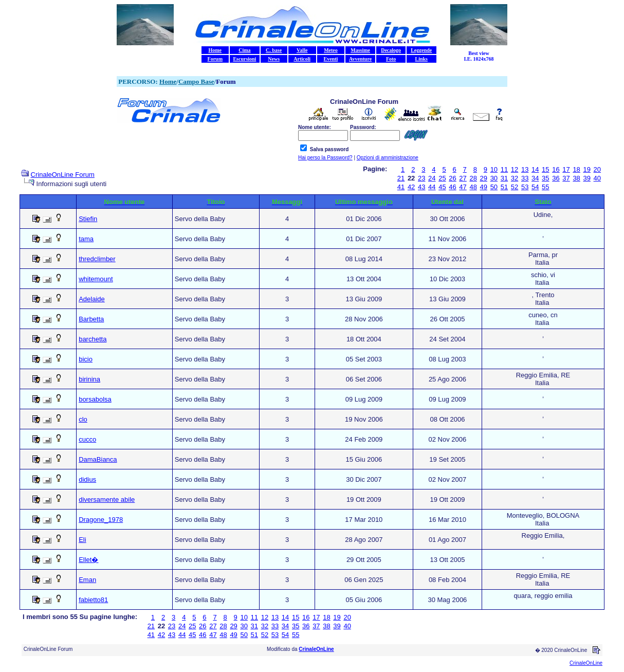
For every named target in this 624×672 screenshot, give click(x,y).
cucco (87, 439)
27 (463, 178)
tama (86, 239)
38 (576, 178)
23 (421, 178)
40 (597, 178)
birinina (89, 379)
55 (545, 187)
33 (525, 178)
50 (494, 187)
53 (525, 187)
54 (535, 187)
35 (545, 178)
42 (411, 187)
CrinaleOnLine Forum (63, 175)
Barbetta (91, 319)
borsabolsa (95, 399)
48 (473, 187)
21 (401, 178)
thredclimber (97, 259)
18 (576, 169)
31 (504, 178)
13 (525, 169)
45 (442, 187)
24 (432, 178)
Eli (82, 540)
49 (484, 187)
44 (432, 187)
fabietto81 (93, 600)
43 (421, 187)
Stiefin (88, 219)
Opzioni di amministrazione (388, 158)
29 (484, 178)
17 (566, 169)
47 (463, 187)
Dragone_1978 (101, 520)
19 (586, 169)
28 (473, 178)
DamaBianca (98, 459)
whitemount (96, 279)
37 (566, 178)
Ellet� (88, 560)
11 (504, 169)
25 (442, 178)
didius (87, 479)
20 (597, 169)
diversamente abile (107, 500)
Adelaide (92, 299)
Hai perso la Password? (325, 158)
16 (556, 169)
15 (545, 169)
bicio (86, 359)
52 (515, 187)
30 (494, 178)
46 (452, 187)
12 (515, 169)
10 (494, 169)
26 (452, 178)
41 (401, 187)
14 (535, 169)
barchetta (93, 339)
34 (535, 178)
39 (586, 178)
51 (504, 187)
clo (83, 419)
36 (556, 178)
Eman (87, 580)
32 (515, 178)
